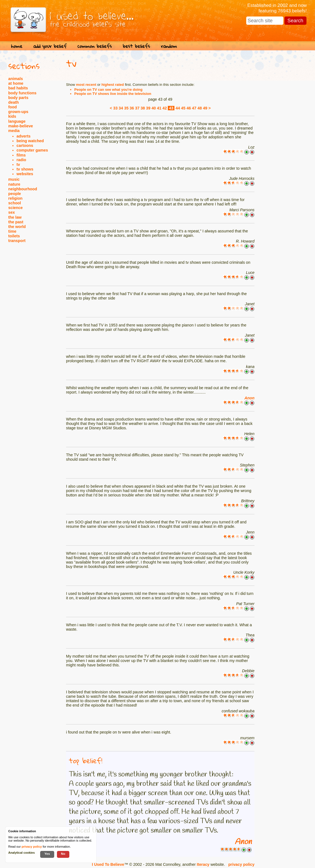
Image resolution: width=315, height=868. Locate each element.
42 (165, 108)
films (21, 155)
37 (137, 108)
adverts (24, 136)
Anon (249, 398)
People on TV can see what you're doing (108, 90)
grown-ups (18, 112)
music (14, 179)
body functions (22, 93)
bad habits (18, 88)
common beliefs (95, 46)
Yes (47, 854)
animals (16, 79)
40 (154, 108)
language (17, 121)
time (12, 231)
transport (17, 241)
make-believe (21, 126)
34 (121, 108)
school (15, 203)
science (15, 208)
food (13, 107)
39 (148, 108)
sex (12, 212)
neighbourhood (23, 189)
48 (200, 108)
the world (17, 227)
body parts (18, 98)
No (63, 854)
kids (12, 116)
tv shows (25, 169)
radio (21, 160)
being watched (30, 141)
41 (159, 108)
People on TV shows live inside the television (113, 94)
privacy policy (241, 864)
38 (143, 108)
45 (183, 108)
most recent (86, 85)
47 (194, 108)
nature (14, 184)
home (17, 46)
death (13, 102)
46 (189, 108)
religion (15, 198)
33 (115, 108)
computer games (32, 150)
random (169, 46)
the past (16, 222)
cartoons (25, 145)
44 (178, 108)
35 (126, 108)
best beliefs (136, 46)
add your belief (50, 46)
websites (25, 174)
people (15, 194)
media (14, 131)
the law (15, 217)
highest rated (113, 85)
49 (205, 108)
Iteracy (203, 864)
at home (16, 83)
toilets (14, 236)
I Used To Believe (108, 864)
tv (18, 164)
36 (132, 108)
